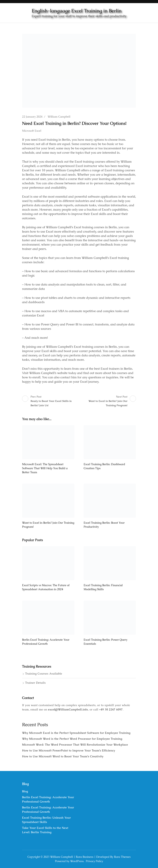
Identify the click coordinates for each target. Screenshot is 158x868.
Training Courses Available (44, 674)
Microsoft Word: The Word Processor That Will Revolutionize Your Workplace (75, 745)
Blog (25, 791)
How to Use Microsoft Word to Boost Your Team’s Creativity (63, 756)
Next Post (108, 401)
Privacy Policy (94, 861)
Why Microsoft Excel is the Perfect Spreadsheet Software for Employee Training (76, 733)
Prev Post (50, 401)
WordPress (77, 861)
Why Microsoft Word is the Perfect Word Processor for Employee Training (72, 739)
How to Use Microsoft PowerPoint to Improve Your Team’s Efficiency (69, 750)
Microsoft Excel (32, 131)
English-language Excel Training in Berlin (77, 11)
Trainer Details (35, 683)
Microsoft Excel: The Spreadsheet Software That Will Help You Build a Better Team (45, 468)
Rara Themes (122, 857)
